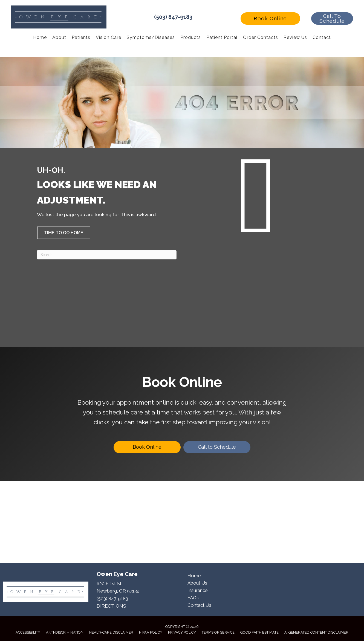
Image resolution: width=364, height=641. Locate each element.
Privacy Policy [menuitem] (182, 632)
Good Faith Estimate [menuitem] (259, 632)
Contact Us (199, 605)
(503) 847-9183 (173, 17)
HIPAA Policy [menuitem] (151, 632)
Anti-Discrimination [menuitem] (65, 632)
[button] (270, 18)
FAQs (193, 598)
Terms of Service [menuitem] (218, 632)
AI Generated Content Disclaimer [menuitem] (316, 632)
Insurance (198, 590)
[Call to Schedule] (217, 447)
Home (194, 576)
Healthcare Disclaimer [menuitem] (111, 632)
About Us (197, 583)
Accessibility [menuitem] (28, 632)
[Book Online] (147, 447)
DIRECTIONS (111, 606)
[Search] (107, 255)
